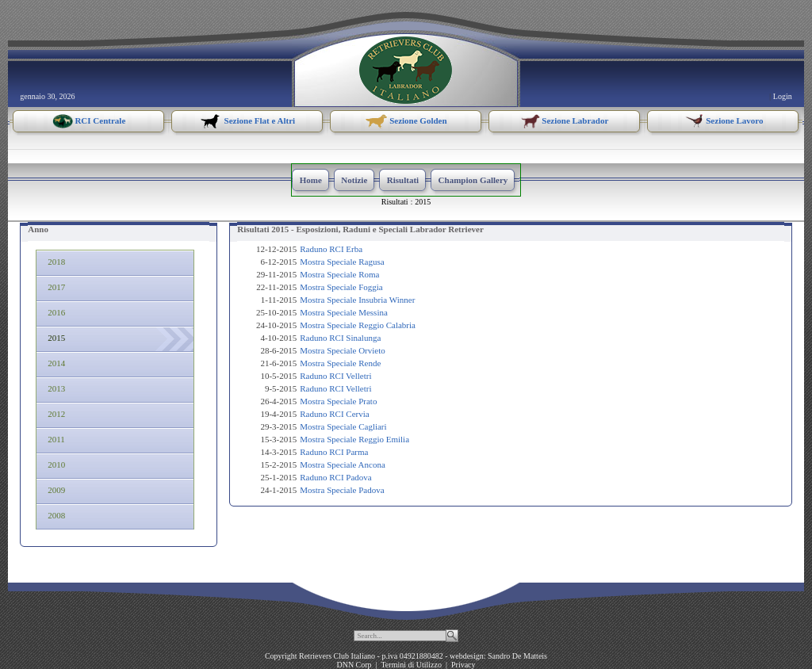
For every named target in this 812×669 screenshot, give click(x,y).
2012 (55, 414)
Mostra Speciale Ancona (343, 464)
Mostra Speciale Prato (338, 401)
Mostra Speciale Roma (339, 274)
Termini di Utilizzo (411, 665)
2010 (55, 464)
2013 (55, 388)
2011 (55, 439)
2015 (423, 202)
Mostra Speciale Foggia (341, 287)
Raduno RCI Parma (334, 452)
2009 (55, 490)
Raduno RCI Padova (335, 477)
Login (783, 96)
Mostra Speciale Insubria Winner (357, 300)
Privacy (463, 665)
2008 (55, 515)
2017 (55, 287)
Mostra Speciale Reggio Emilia (354, 439)
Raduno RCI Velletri (335, 376)
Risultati (395, 202)
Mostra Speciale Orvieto (343, 350)
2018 (55, 262)
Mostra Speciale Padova (342, 490)
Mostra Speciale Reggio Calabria (358, 325)
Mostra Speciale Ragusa (342, 262)
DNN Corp (354, 665)
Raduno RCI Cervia (334, 414)
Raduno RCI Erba (331, 249)
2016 (55, 312)
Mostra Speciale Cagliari (343, 426)
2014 (55, 363)
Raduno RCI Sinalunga (340, 338)
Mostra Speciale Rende (340, 363)
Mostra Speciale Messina (344, 312)
